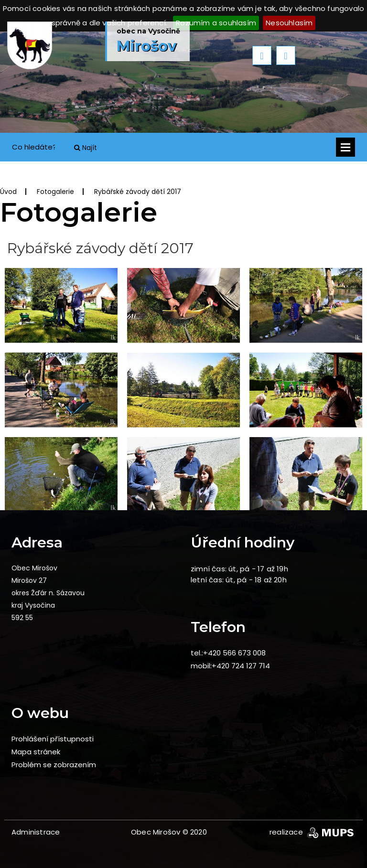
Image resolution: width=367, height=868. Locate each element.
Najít (86, 148)
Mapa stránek (36, 752)
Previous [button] (262, 55)
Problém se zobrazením (54, 765)
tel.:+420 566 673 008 (228, 653)
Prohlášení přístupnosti (53, 739)
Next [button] (286, 55)
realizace (313, 832)
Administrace (36, 832)
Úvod (8, 192)
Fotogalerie (55, 192)
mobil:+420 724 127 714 (230, 666)
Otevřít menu (345, 147)
